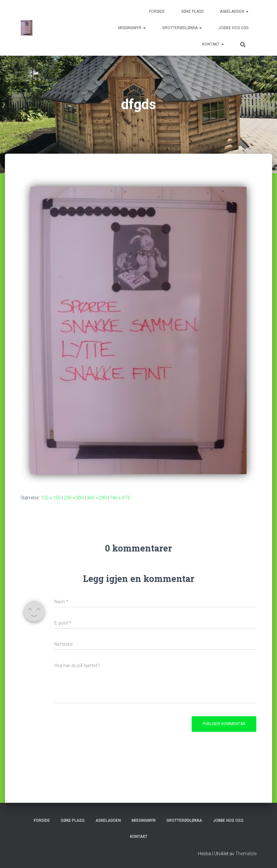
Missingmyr (132, 28)
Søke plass (192, 11)
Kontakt (213, 44)
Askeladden (234, 11)
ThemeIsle (246, 854)
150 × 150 (51, 498)
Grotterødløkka (182, 28)
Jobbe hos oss (233, 28)
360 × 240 (97, 498)
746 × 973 (120, 498)
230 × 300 (74, 498)
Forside (157, 11)
